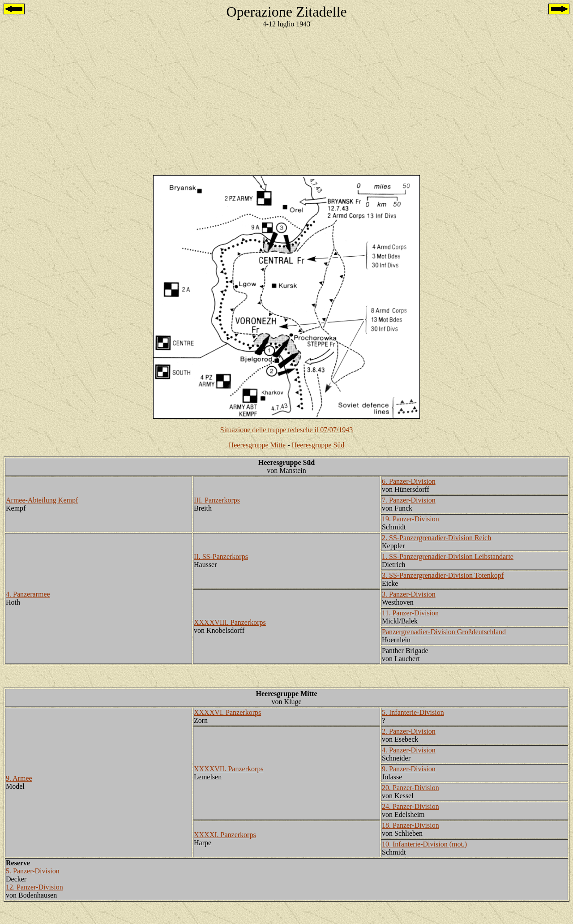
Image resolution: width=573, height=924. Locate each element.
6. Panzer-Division (409, 481)
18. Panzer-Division (411, 825)
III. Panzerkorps (217, 500)
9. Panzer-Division (409, 769)
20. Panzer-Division (411, 788)
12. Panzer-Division (34, 887)
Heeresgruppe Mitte (257, 445)
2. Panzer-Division (409, 731)
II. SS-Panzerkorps (221, 557)
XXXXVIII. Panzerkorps (230, 622)
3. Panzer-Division (409, 594)
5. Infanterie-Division (413, 712)
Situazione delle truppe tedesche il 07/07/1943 (286, 430)
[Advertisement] (286, 98)
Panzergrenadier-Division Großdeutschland (444, 632)
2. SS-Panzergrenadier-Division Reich (436, 538)
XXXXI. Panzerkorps (225, 835)
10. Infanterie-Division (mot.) (424, 844)
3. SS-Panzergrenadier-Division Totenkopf (443, 575)
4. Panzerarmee (28, 594)
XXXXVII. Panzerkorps (229, 769)
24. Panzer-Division (411, 806)
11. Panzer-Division (410, 613)
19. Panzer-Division (411, 519)
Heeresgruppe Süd (318, 445)
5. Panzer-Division (33, 871)
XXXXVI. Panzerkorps (227, 712)
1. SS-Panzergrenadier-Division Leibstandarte (448, 557)
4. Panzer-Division (409, 750)
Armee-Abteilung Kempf (42, 500)
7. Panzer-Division (409, 500)
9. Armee (19, 778)
